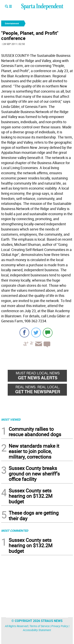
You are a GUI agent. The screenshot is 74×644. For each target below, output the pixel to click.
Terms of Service (40, 626)
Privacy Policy (60, 626)
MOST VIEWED (11, 419)
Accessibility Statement (37, 630)
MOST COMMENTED (15, 531)
